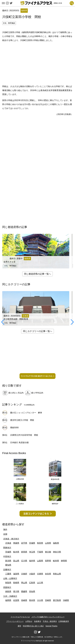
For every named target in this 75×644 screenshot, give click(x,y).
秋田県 (40, 543)
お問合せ (29, 621)
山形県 (48, 543)
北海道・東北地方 (11, 539)
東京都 (48, 552)
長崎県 (24, 600)
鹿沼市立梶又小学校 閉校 (22, 420)
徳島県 (8, 591)
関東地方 (7, 548)
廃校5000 (14, 428)
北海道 (8, 543)
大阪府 (32, 574)
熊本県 (32, 600)
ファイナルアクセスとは (20, 617)
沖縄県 (66, 600)
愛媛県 (24, 591)
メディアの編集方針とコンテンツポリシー (48, 617)
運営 (19, 626)
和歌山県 (57, 574)
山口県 (40, 583)
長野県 (48, 561)
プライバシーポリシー (15, 621)
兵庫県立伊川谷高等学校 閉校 (24, 435)
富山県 (16, 561)
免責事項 (38, 621)
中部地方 (7, 556)
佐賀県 (16, 600)
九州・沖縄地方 (10, 596)
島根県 (16, 583)
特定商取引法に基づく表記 (33, 626)
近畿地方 (7, 570)
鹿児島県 (57, 600)
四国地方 (7, 587)
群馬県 (24, 552)
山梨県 (40, 561)
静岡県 (64, 561)
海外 (5, 529)
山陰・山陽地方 (10, 578)
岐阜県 (56, 561)
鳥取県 (8, 583)
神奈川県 (57, 552)
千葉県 (40, 552)
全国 (5, 534)
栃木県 (16, 552)
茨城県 (8, 552)
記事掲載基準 (64, 621)
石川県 (24, 561)
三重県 (8, 574)
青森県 (16, 543)
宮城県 (32, 543)
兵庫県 (40, 574)
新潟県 (8, 561)
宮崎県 (48, 600)
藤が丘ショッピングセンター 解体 (26, 413)
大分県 (40, 600)
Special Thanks (51, 626)
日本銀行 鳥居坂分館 (19, 443)
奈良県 (48, 574)
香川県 (16, 591)
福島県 (56, 543)
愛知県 (8, 565)
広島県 (32, 583)
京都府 (24, 574)
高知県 (32, 591)
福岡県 (8, 600)
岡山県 (24, 583)
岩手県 (24, 543)
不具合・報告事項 (50, 621)
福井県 (32, 561)
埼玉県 (32, 552)
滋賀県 (16, 574)
